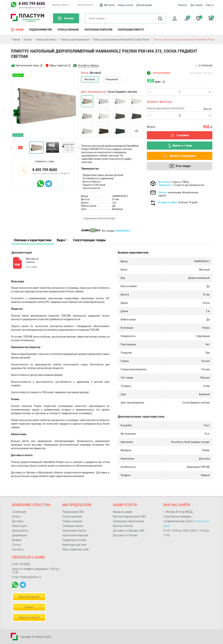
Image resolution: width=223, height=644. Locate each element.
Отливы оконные (72, 521)
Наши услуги (126, 5)
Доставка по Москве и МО (129, 531)
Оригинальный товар (27, 65)
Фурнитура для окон (75, 545)
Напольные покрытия (98, 30)
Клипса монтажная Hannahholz (166, 108)
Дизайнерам (144, 5)
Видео (62, 240)
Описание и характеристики (33, 240)
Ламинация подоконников (129, 521)
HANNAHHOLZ (123, 231)
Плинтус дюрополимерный (75, 40)
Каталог (28, 40)
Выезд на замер (122, 512)
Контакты (18, 549)
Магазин (110, 5)
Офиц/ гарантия (58, 65)
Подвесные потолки (74, 540)
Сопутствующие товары (89, 240)
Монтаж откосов (123, 526)
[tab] (33, 240)
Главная (16, 40)
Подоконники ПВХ (41, 30)
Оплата (183, 5)
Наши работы (20, 531)
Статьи (16, 545)
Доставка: (164, 182)
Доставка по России (125, 535)
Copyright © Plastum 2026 (36, 637)
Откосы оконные (68, 30)
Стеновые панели (73, 526)
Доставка (197, 5)
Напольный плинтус (131, 30)
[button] (175, 19)
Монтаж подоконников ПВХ (129, 517)
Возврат (17, 540)
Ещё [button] (208, 5)
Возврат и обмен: (168, 202)
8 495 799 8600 (32, 4)
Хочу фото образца (88, 65)
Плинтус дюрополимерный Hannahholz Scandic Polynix (121, 40)
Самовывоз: (165, 185)
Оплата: (163, 192)
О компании (19, 512)
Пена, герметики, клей (76, 549)
